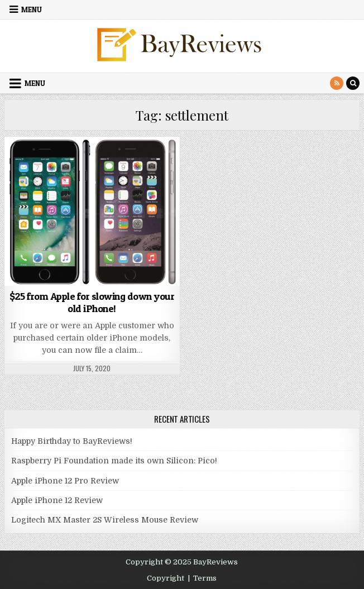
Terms (205, 578)
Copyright (166, 578)
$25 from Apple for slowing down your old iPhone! (92, 302)
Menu (32, 9)
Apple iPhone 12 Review (57, 500)
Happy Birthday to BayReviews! (72, 441)
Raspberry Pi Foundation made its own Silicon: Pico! (114, 461)
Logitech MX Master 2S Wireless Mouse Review (105, 520)
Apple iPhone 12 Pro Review (65, 481)
